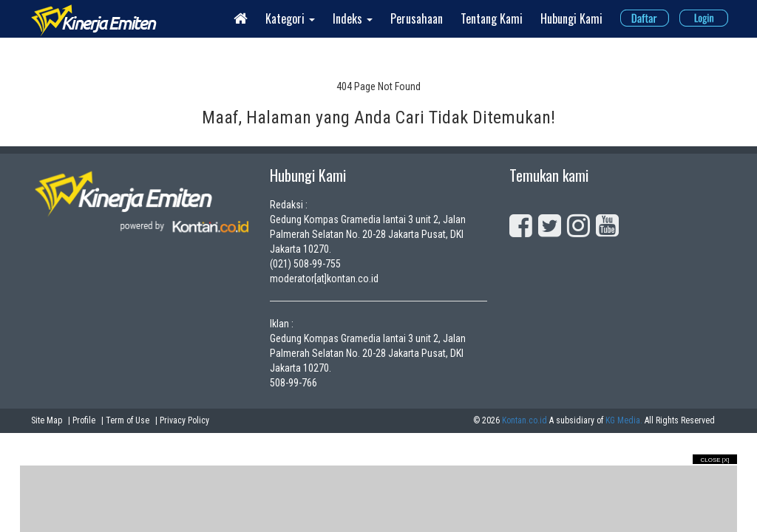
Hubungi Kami (571, 18)
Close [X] (714, 460)
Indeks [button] (353, 18)
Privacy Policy (184, 420)
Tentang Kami (492, 18)
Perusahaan (417, 18)
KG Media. (624, 420)
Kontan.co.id (525, 420)
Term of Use (128, 420)
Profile (84, 420)
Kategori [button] (290, 18)
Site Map (47, 420)
